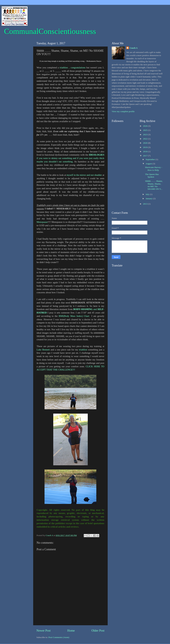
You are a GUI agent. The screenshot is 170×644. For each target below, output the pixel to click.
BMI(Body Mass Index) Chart (74, 316)
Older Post (98, 631)
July (148, 194)
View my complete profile (123, 111)
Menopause (42, 222)
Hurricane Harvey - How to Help (154, 169)
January (149, 198)
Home (71, 631)
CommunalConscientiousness (50, 31)
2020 (145, 143)
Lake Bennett (43, 350)
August (149, 164)
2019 (145, 147)
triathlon (83, 350)
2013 (145, 204)
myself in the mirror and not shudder (84, 175)
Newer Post (44, 631)
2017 (145, 156)
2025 (145, 130)
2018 (145, 151)
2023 (145, 135)
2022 (145, 139)
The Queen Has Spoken (152, 176)
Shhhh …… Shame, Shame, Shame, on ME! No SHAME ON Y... (154, 185)
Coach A (133, 48)
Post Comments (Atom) (59, 637)
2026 (145, 126)
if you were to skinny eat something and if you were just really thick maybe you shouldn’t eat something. (70, 158)
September (151, 159)
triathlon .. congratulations (73, 68)
